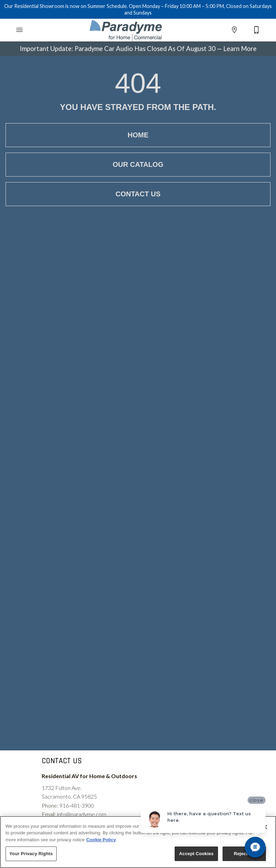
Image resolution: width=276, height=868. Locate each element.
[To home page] (126, 30)
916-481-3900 (77, 805)
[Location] (234, 30)
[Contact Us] (257, 30)
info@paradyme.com (82, 814)
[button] (19, 30)
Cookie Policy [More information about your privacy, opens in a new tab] (101, 840)
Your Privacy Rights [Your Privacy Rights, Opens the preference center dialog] (31, 854)
